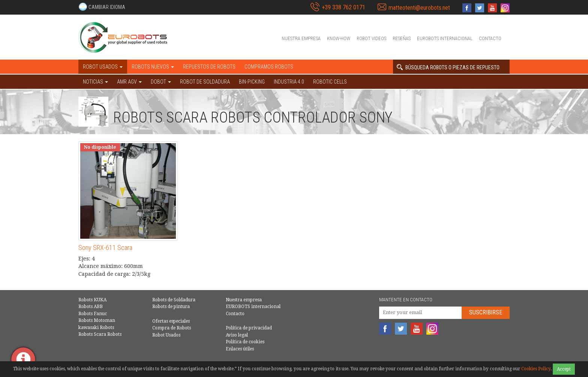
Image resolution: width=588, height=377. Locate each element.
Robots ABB (91, 307)
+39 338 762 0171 (343, 7)
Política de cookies (245, 342)
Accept (564, 369)
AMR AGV (129, 82)
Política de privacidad (249, 328)
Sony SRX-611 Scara (105, 248)
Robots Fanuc (93, 314)
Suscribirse (486, 312)
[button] (102, 7)
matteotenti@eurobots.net (419, 8)
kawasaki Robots (96, 328)
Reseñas (402, 38)
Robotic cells (330, 82)
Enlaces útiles (240, 349)
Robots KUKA (92, 300)
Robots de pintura (171, 307)
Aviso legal (237, 335)
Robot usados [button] (103, 67)
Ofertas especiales (171, 321)
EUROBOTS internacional (445, 38)
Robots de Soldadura (174, 300)
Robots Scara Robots (100, 334)
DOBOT (161, 82)
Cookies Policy (536, 369)
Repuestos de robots (209, 67)
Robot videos (371, 38)
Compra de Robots (172, 328)
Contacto (490, 38)
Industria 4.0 (289, 82)
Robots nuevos (153, 67)
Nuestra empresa (301, 38)
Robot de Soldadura (205, 82)
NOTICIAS (95, 82)
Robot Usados (166, 335)
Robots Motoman (97, 320)
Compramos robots (269, 67)
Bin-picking (252, 82)
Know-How (339, 38)
